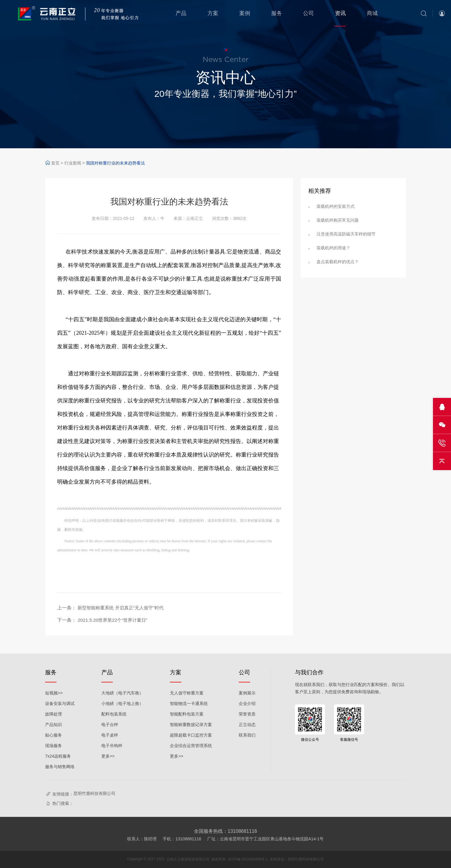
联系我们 (247, 735)
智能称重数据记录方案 (191, 725)
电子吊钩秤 (112, 746)
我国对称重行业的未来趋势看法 (115, 163)
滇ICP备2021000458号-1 (248, 859)
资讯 (340, 13)
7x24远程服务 (58, 756)
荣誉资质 (247, 714)
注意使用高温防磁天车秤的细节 (346, 234)
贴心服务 (54, 735)
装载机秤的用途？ (333, 248)
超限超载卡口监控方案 (191, 735)
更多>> (108, 756)
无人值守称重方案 (187, 693)
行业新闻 (73, 163)
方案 (213, 13)
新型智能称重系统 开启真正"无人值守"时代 (123, 608)
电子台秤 (110, 725)
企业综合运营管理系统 (191, 746)
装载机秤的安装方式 (336, 206)
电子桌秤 (110, 735)
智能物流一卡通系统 (189, 703)
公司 (308, 13)
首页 (55, 163)
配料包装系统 (114, 714)
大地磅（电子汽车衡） (122, 693)
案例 (245, 13)
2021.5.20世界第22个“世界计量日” (114, 620)
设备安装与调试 (60, 703)
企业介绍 (247, 703)
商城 (372, 13)
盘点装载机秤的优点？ (338, 262)
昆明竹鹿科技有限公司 (94, 793)
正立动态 (247, 725)
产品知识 (54, 725)
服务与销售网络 (60, 767)
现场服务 (54, 746)
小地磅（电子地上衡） (122, 703)
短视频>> (54, 693)
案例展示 (247, 693)
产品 (181, 13)
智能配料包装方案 (187, 714)
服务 (277, 13)
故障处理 (54, 714)
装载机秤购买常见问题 (338, 220)
